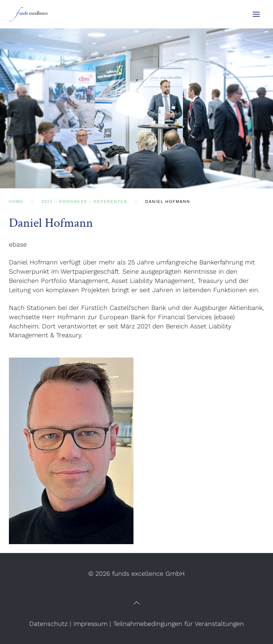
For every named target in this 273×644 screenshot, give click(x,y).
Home (16, 202)
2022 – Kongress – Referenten (84, 202)
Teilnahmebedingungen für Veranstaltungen (178, 624)
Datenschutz (48, 624)
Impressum (90, 624)
